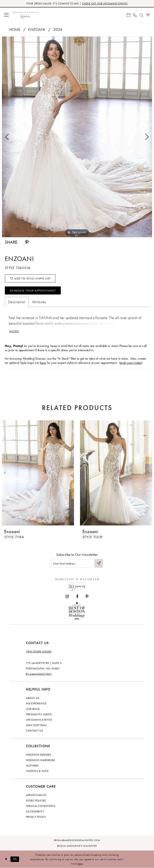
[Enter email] (77, 563)
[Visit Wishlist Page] (148, 15)
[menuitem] (6, 15)
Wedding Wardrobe (40, 760)
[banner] (25, 15)
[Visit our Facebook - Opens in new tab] (77, 597)
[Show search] (141, 15)
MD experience (36, 703)
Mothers (32, 765)
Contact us (34, 731)
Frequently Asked (39, 714)
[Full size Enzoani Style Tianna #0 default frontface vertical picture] (77, 137)
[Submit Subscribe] (99, 563)
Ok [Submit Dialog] (15, 859)
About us (32, 698)
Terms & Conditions (41, 806)
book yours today (131, 363)
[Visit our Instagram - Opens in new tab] (67, 597)
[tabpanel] (77, 137)
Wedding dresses (39, 755)
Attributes (39, 302)
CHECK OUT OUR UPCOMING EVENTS (105, 4)
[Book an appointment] (129, 15)
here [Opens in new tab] (43, 363)
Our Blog (33, 709)
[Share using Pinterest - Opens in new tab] (27, 242)
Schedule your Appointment (33, 290)
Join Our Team (36, 725)
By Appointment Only (39, 674)
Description (17, 302)
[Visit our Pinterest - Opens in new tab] (87, 597)
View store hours (39, 652)
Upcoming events (39, 720)
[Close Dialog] (6, 859)
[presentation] (38, 473)
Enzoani (37, 29)
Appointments (36, 795)
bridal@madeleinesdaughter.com (77, 840)
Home (15, 29)
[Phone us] (135, 15)
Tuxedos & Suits (37, 771)
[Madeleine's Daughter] (77, 584)
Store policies (36, 800)
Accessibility (35, 811)
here (80, 864)
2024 (58, 29)
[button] (6, 15)
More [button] (14, 331)
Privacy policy (36, 817)
